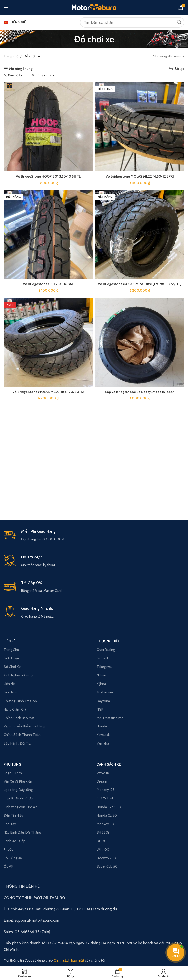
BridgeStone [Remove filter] (45, 75)
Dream (102, 781)
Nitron (101, 675)
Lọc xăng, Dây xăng (18, 790)
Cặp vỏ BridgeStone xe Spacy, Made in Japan (140, 391)
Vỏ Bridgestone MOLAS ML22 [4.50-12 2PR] (140, 176)
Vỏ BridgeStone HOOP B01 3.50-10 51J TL (48, 176)
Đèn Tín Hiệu (13, 815)
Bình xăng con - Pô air (20, 807)
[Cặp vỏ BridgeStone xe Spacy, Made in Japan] (140, 342)
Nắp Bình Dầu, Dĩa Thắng (22, 832)
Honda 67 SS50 (109, 807)
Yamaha (103, 743)
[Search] (132, 22)
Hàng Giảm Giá (15, 709)
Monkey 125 (105, 790)
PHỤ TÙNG (12, 764)
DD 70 (102, 841)
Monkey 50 (105, 824)
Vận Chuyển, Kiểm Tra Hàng (24, 726)
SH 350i (103, 832)
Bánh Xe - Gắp (15, 841)
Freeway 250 (106, 858)
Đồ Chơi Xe (12, 667)
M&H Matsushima (110, 718)
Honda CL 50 (107, 815)
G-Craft (102, 658)
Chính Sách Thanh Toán (22, 735)
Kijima (101, 684)
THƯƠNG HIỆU (108, 641)
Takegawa (104, 667)
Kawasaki (103, 735)
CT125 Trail (105, 798)
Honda (102, 726)
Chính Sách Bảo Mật (19, 718)
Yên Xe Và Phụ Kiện (18, 781)
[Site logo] (94, 7)
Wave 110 (103, 773)
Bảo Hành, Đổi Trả (17, 743)
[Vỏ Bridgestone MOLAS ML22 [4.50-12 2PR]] (140, 127)
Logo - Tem (13, 773)
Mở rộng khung (21, 69)
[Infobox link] (94, 536)
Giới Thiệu (11, 658)
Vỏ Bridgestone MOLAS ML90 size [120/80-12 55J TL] (140, 283)
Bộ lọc (179, 69)
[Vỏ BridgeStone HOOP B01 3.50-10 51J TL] (48, 127)
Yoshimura (105, 692)
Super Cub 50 (107, 866)
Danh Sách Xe (109, 764)
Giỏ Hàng (11, 692)
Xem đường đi (104, 909)
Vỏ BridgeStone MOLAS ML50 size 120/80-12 (48, 391)
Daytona (103, 701)
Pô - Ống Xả (13, 858)
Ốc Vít (9, 866)
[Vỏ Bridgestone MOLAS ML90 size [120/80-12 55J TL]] (140, 234)
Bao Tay (10, 824)
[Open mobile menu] (6, 7)
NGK (100, 709)
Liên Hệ (9, 684)
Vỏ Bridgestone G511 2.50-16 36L (48, 283)
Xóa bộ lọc (16, 75)
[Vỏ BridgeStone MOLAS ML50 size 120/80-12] (48, 342)
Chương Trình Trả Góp (20, 701)
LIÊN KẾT (11, 641)
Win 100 (103, 849)
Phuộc (8, 849)
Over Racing (106, 650)
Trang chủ (11, 56)
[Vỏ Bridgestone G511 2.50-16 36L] (48, 234)
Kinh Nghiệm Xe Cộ (18, 675)
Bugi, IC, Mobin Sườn (19, 798)
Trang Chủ (11, 650)
